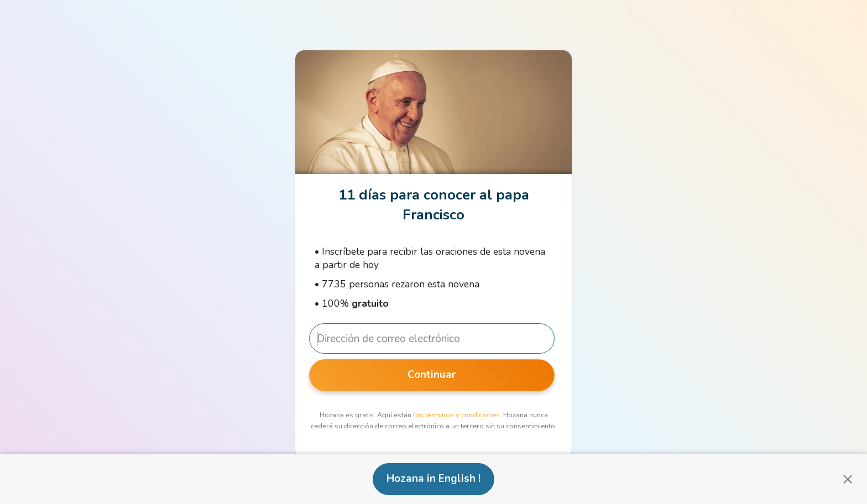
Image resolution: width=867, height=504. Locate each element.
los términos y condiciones (456, 415)
